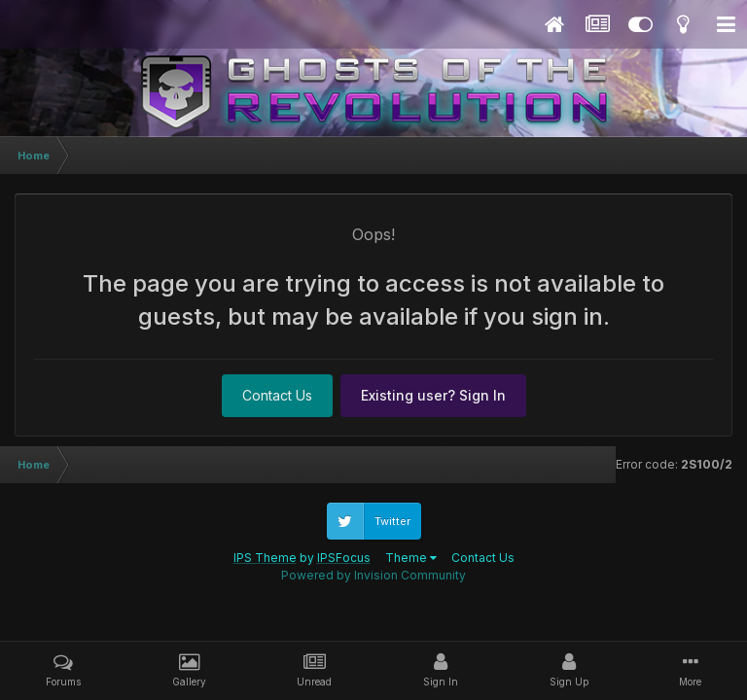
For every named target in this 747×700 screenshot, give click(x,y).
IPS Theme (265, 558)
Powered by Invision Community (373, 575)
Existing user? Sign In (433, 395)
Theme (411, 558)
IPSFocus (344, 558)
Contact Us (277, 395)
